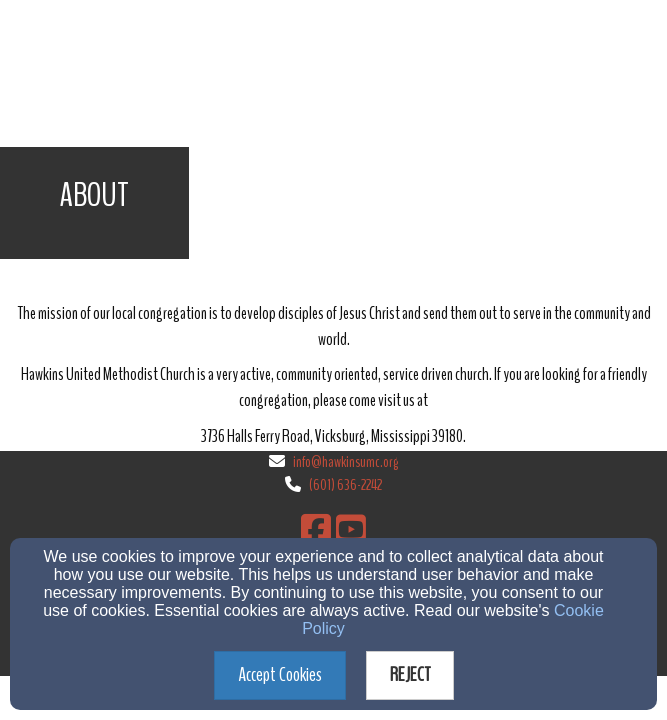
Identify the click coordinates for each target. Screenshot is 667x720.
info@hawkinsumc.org (345, 462)
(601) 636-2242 (345, 485)
